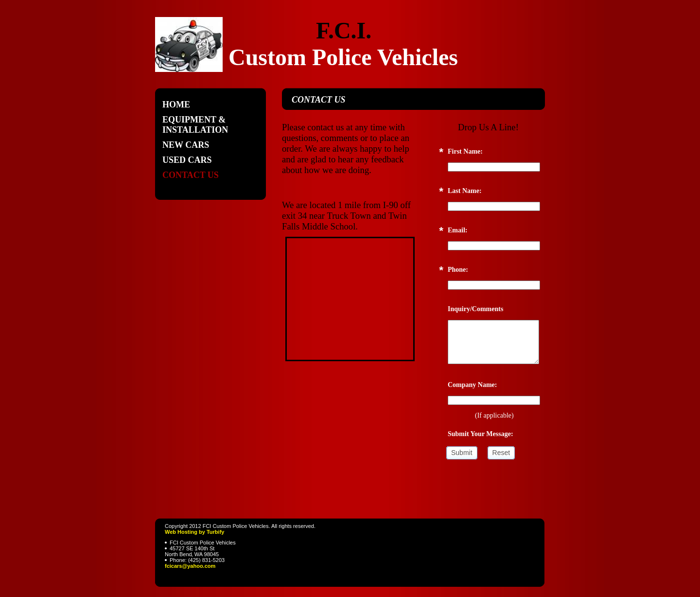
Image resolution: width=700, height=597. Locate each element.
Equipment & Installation (195, 125)
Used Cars (187, 160)
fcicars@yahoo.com (190, 566)
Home (176, 105)
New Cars (186, 145)
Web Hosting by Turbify (194, 532)
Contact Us (191, 175)
